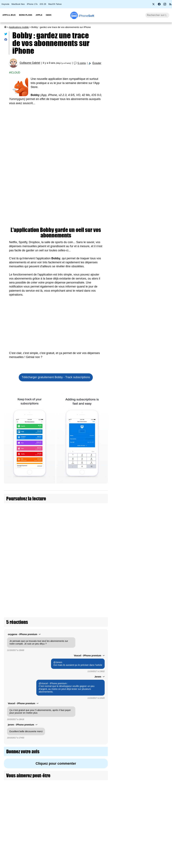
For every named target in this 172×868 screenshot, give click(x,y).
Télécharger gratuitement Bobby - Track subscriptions (56, 377)
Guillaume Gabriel (30, 63)
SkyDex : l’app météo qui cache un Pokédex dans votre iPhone (157, 589)
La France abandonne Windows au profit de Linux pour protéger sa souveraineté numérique (142, 144)
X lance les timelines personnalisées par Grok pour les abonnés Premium (156, 411)
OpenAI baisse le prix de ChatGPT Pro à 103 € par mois (157, 853)
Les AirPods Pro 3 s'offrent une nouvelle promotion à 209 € (141, 161)
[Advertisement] (56, 132)
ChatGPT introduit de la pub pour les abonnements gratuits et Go (87, 512)
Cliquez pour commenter (56, 709)
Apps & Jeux (9, 15)
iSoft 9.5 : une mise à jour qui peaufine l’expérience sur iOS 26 (141, 127)
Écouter (97, 63)
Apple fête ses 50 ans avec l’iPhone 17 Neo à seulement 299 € (142, 65)
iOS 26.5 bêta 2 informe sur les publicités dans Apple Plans (157, 718)
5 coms (82, 63)
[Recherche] (157, 15)
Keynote (5, 4)
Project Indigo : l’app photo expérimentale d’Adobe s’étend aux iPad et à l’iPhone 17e (157, 819)
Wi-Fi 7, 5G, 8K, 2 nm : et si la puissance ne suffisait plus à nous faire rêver (142, 81)
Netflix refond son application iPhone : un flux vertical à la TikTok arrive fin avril (157, 623)
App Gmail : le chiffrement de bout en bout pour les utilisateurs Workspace (156, 782)
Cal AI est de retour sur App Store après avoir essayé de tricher (157, 446)
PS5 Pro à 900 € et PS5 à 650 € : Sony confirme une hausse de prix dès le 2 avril (142, 111)
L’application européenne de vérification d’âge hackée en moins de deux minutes (142, 176)
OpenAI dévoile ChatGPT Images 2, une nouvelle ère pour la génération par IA (157, 483)
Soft (86, 16)
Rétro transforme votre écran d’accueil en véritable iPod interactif (157, 555)
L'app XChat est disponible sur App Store (157, 282)
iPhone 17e (32, 4)
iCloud (15, 73)
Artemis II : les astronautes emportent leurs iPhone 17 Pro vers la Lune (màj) (141, 192)
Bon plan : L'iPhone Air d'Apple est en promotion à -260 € (142, 96)
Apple (39, 15)
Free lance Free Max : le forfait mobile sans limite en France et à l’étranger (142, 207)
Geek (49, 15)
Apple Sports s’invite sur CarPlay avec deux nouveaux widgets (156, 521)
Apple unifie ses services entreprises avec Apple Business (156, 686)
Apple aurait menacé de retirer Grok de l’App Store (157, 657)
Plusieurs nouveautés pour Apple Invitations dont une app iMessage (156, 340)
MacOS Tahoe (55, 4)
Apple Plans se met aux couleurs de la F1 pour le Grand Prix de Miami (157, 375)
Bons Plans (26, 15)
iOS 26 (43, 4)
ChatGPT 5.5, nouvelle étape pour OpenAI (156, 309)
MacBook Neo (18, 4)
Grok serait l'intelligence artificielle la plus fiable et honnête (156, 749)
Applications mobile (19, 27)
